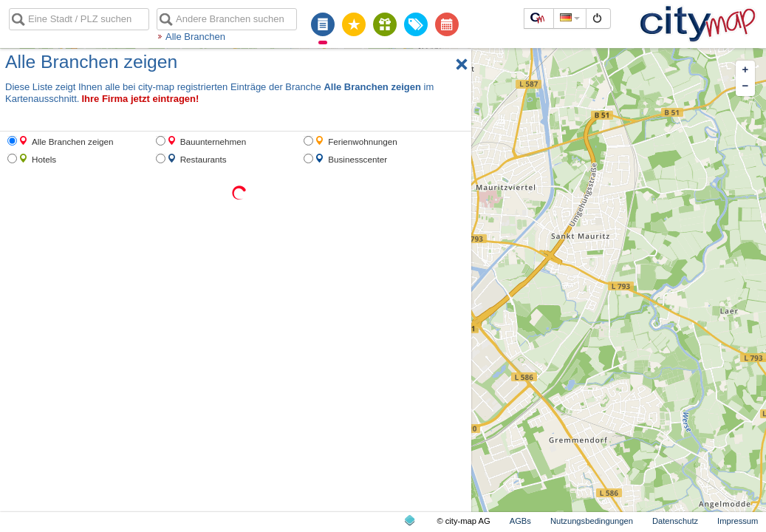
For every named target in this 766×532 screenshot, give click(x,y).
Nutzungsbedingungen (592, 521)
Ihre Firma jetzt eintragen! (140, 99)
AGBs (520, 521)
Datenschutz (675, 521)
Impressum (738, 521)
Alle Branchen (195, 37)
